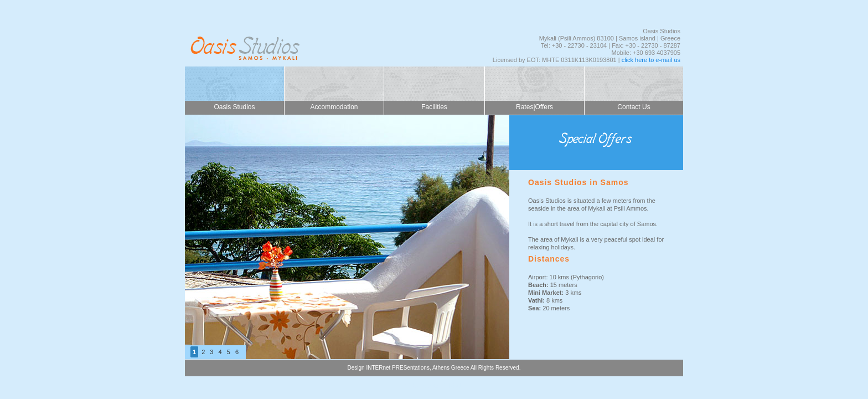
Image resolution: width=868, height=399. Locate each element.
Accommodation (334, 107)
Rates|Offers (534, 107)
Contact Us (634, 107)
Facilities (434, 107)
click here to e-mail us (651, 60)
